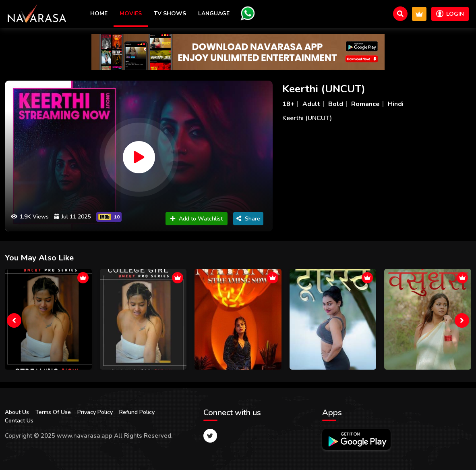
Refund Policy (137, 412)
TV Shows (170, 14)
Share (248, 219)
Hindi (396, 104)
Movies (131, 14)
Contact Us (19, 421)
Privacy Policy (95, 412)
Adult (311, 104)
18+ (288, 104)
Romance (365, 104)
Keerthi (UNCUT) (324, 89)
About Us (17, 412)
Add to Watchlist (197, 219)
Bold (336, 104)
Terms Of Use (53, 412)
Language (214, 14)
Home (99, 14)
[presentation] (14, 320)
